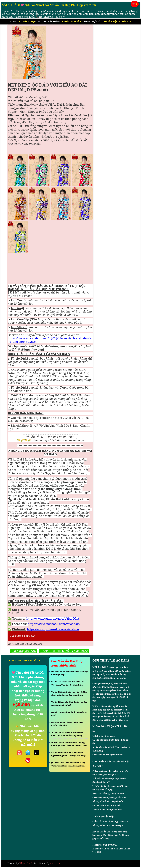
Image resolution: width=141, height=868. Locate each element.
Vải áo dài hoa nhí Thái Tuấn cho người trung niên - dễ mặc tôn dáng (68, 754)
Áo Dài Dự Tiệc (92, 21)
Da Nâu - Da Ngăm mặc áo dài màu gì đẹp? (69, 714)
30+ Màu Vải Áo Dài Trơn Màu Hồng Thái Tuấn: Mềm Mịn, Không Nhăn (68, 764)
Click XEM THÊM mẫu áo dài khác (64, 651)
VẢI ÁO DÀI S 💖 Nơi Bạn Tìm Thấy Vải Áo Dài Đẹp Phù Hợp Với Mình (49, 5)
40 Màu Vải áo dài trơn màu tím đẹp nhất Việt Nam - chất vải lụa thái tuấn (69, 744)
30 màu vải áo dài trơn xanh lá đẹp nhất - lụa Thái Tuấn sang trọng (68, 734)
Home (13, 21)
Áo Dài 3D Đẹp (27, 21)
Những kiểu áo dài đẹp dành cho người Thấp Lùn (67, 724)
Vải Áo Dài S (26, 863)
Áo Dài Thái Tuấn (48, 21)
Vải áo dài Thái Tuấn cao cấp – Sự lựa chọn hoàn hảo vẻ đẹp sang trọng (69, 693)
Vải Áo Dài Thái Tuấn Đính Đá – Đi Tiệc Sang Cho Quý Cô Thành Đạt (68, 683)
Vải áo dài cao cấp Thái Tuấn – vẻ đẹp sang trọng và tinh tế (69, 704)
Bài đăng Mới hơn (24, 651)
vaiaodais (55, 863)
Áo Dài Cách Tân (71, 21)
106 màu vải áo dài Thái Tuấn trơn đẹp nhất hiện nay (70, 673)
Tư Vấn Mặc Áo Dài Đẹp (117, 21)
